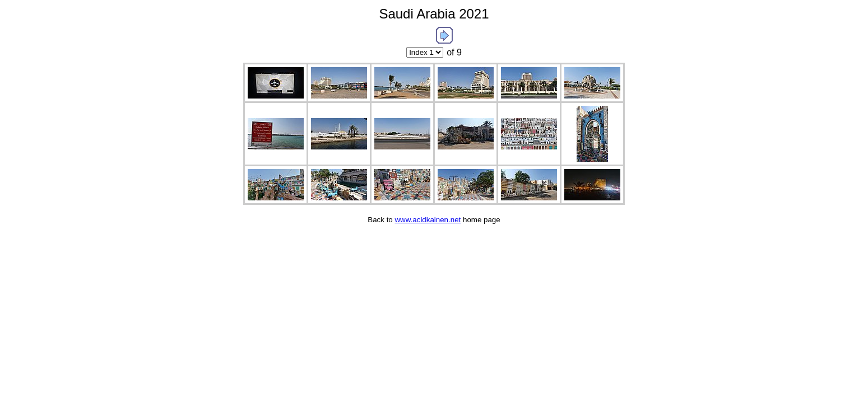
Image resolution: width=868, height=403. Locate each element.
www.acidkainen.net (428, 220)
